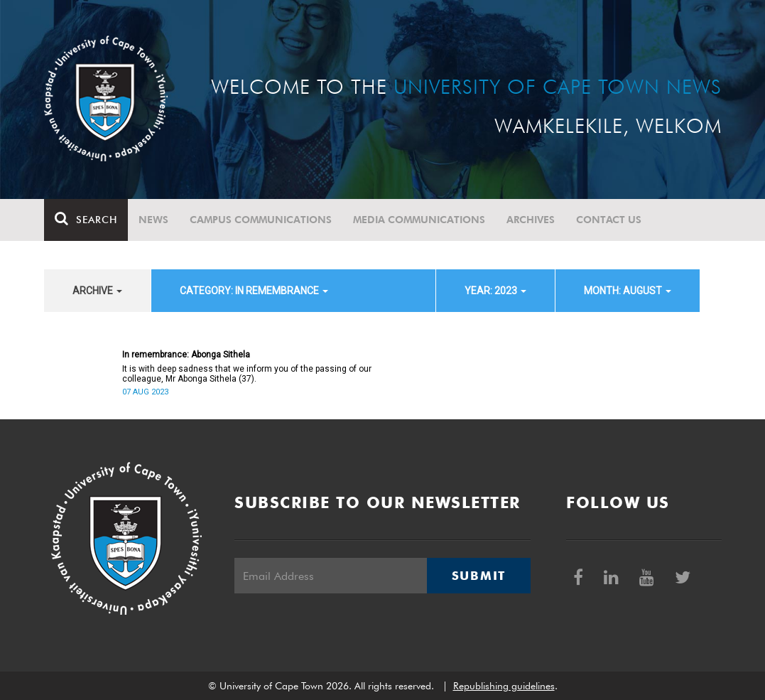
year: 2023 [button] (495, 291)
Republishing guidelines (504, 686)
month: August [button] (628, 291)
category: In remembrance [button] (254, 291)
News (153, 220)
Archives (531, 220)
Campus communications (261, 220)
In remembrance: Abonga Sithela (186, 355)
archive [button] (97, 291)
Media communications (419, 220)
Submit (479, 576)
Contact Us (609, 220)
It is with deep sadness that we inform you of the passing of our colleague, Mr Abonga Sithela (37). (247, 374)
